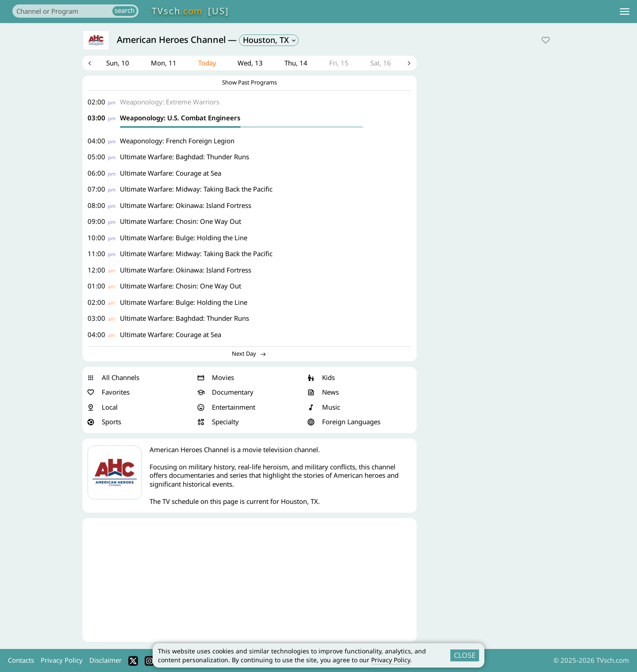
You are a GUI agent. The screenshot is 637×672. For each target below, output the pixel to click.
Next (409, 64)
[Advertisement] (249, 581)
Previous (90, 64)
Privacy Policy (391, 660)
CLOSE (465, 655)
